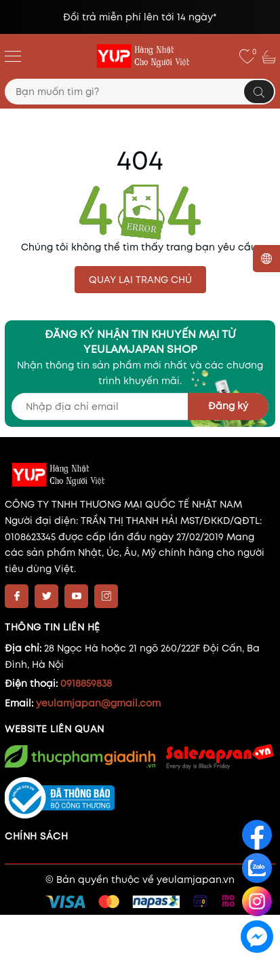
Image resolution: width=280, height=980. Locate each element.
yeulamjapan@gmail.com (98, 703)
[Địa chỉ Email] (140, 407)
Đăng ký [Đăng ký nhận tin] (228, 406)
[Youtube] (76, 596)
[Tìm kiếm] (259, 92)
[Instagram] (106, 596)
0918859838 (86, 683)
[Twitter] (46, 596)
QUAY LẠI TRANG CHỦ (140, 280)
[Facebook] (17, 596)
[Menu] (13, 56)
